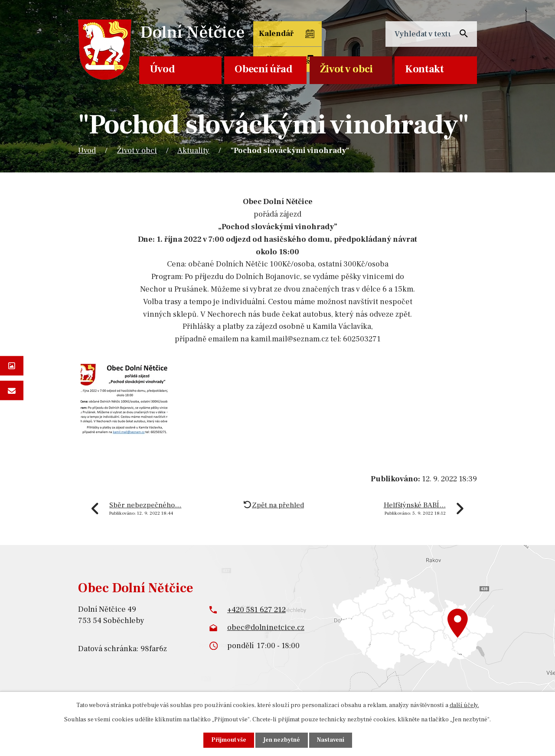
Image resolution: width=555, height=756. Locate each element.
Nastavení (331, 740)
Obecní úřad (264, 69)
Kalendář (276, 34)
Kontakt (424, 69)
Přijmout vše (228, 740)
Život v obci (346, 69)
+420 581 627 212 (256, 610)
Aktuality (193, 151)
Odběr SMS (336, 40)
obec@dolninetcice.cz (266, 628)
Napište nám (12, 391)
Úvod (162, 69)
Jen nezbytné (281, 740)
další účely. (464, 705)
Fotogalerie (12, 365)
